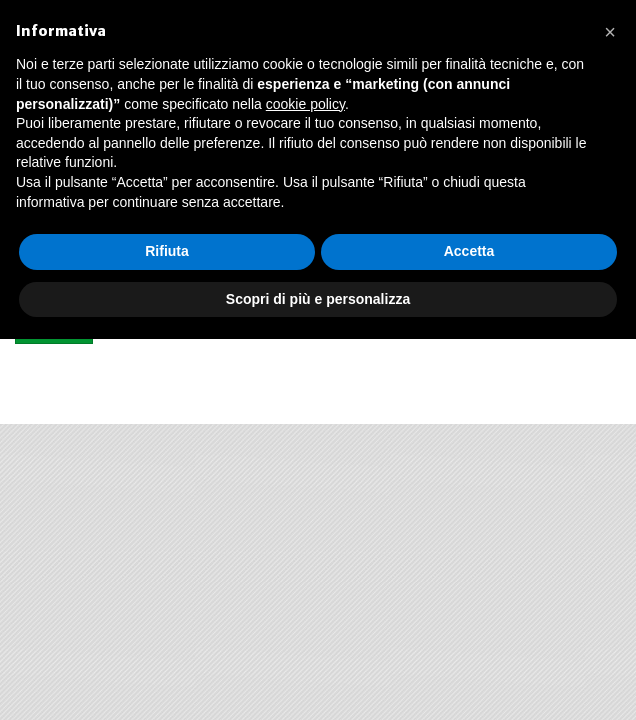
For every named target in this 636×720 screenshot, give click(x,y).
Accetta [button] (469, 251)
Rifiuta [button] (167, 251)
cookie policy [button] (305, 104)
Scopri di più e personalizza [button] (318, 299)
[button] (610, 32)
